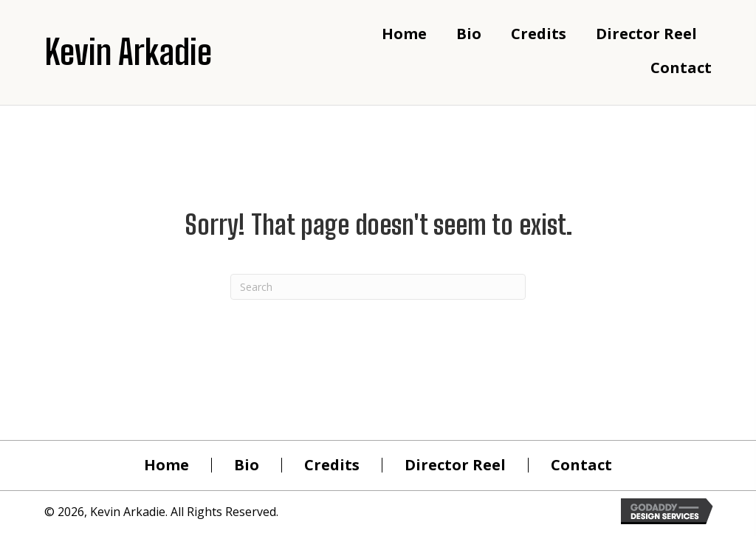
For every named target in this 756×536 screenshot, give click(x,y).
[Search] (378, 287)
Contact (581, 465)
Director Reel (455, 465)
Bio (247, 465)
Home (166, 465)
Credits (332, 465)
